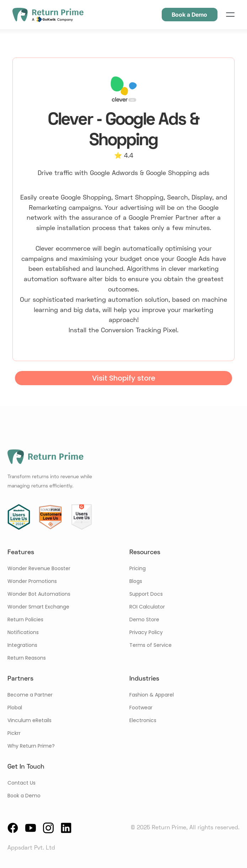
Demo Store (144, 619)
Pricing (138, 568)
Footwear (141, 708)
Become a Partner (30, 695)
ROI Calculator (147, 607)
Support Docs (146, 594)
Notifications (23, 632)
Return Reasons (27, 658)
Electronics (143, 720)
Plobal (15, 708)
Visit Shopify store (124, 378)
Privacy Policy (146, 632)
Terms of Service (151, 645)
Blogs (136, 581)
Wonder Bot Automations (39, 594)
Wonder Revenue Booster (39, 568)
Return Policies (25, 619)
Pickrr (14, 733)
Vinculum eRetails (29, 720)
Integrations (22, 645)
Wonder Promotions (32, 581)
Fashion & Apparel (152, 695)
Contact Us (22, 783)
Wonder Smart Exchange (38, 607)
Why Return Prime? (31, 746)
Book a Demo (24, 796)
